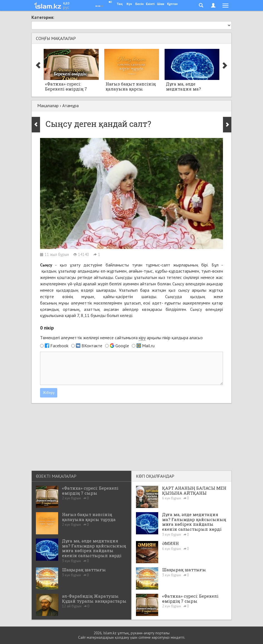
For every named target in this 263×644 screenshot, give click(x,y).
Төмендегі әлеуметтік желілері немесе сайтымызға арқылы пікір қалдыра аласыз (121, 338)
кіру (142, 338)
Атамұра (70, 105)
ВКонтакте (92, 346)
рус (66, 7)
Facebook (59, 346)
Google (122, 346)
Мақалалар (48, 105)
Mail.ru (148, 346)
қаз (66, 3)
